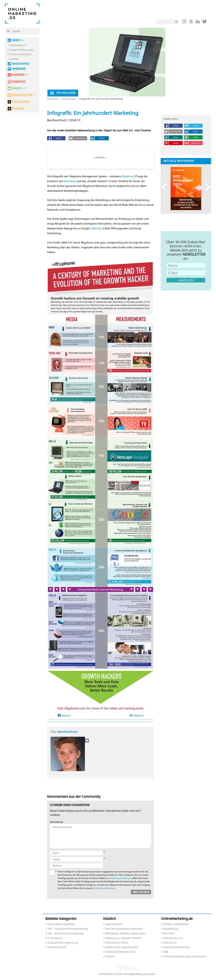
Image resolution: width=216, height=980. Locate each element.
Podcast (110, 957)
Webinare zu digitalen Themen (123, 938)
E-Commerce (55, 938)
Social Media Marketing (61, 924)
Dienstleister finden (117, 943)
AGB (166, 952)
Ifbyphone (128, 176)
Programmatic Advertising (63, 943)
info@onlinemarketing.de (120, 878)
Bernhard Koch (68, 732)
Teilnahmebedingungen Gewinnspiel (185, 957)
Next (206, 187)
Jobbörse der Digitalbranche (122, 947)
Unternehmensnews (22, 50)
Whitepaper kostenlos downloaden (126, 933)
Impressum (170, 943)
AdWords (96, 228)
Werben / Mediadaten (176, 924)
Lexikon (14, 59)
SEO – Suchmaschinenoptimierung (68, 929)
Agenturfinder (114, 924)
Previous (166, 187)
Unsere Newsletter (21, 54)
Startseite (53, 99)
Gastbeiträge (171, 929)
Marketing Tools (57, 947)
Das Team (169, 933)
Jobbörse (19, 82)
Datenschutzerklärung (104, 888)
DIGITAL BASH (21, 102)
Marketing (70, 181)
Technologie (69, 99)
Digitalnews (17, 45)
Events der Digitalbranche (121, 952)
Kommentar (57, 822)
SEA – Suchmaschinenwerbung (66, 933)
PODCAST (18, 109)
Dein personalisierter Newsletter (124, 929)
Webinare (19, 69)
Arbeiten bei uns (173, 938)
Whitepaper (21, 64)
